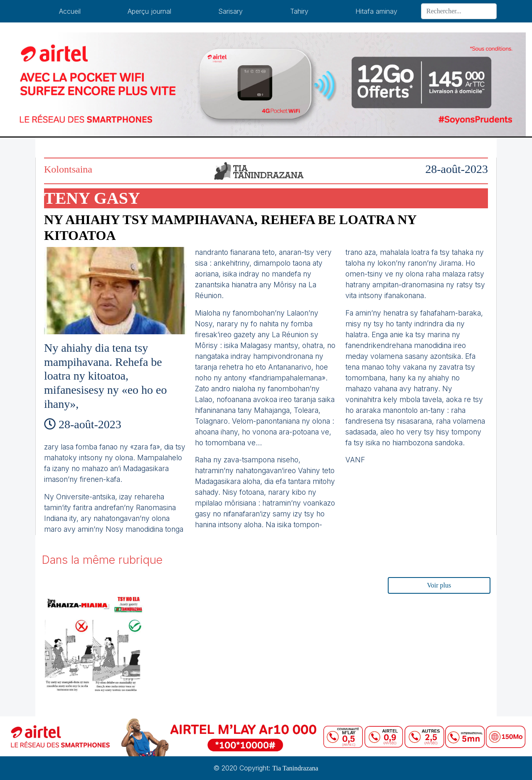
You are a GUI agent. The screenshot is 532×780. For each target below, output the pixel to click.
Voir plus (439, 585)
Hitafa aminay (376, 11)
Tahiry (299, 11)
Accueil (70, 11)
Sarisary (230, 11)
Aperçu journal (149, 11)
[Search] (459, 11)
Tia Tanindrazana (295, 768)
